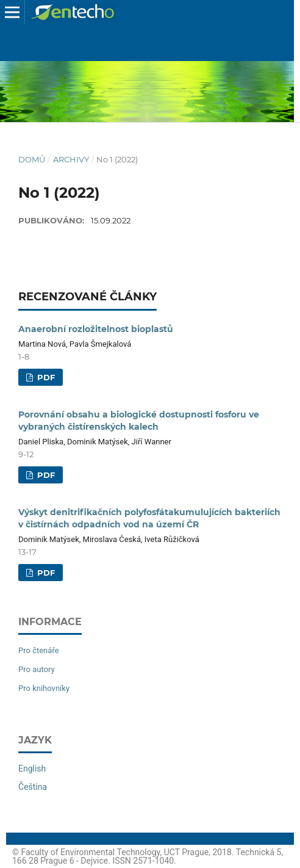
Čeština (33, 787)
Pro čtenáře (39, 650)
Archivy (71, 159)
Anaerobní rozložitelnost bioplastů (96, 329)
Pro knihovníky (44, 688)
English (32, 769)
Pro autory (37, 669)
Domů (32, 159)
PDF (45, 377)
